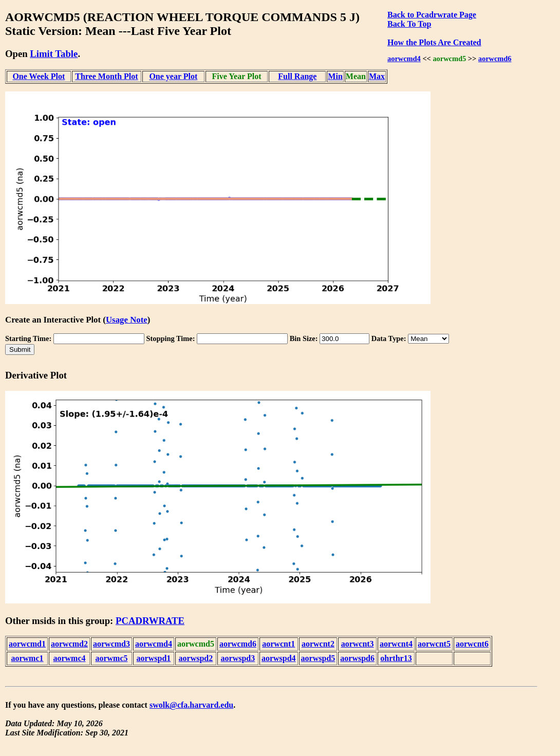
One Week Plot (39, 76)
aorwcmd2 (69, 644)
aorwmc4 (69, 658)
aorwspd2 (196, 658)
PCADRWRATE (150, 621)
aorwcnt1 (278, 644)
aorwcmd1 (27, 644)
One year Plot (173, 76)
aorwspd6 (357, 658)
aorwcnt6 (472, 644)
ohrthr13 (396, 658)
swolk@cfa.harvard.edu (191, 705)
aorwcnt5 (434, 644)
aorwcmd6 (495, 59)
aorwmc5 (111, 658)
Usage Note (127, 320)
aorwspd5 (318, 658)
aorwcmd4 (404, 59)
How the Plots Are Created (434, 42)
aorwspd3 (238, 658)
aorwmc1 (27, 658)
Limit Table (54, 54)
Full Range (297, 76)
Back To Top (409, 24)
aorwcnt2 (318, 644)
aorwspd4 (279, 658)
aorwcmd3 (111, 644)
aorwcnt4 (396, 644)
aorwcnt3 (358, 644)
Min (335, 76)
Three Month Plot (106, 76)
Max (377, 76)
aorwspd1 (154, 658)
